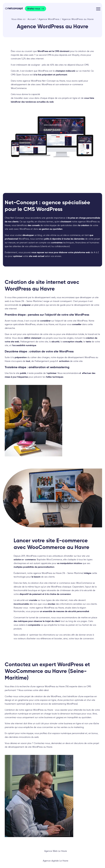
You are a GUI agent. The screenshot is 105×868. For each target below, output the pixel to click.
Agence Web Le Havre (56, 851)
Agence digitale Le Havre (56, 861)
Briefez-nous (34, 9)
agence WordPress (34, 710)
